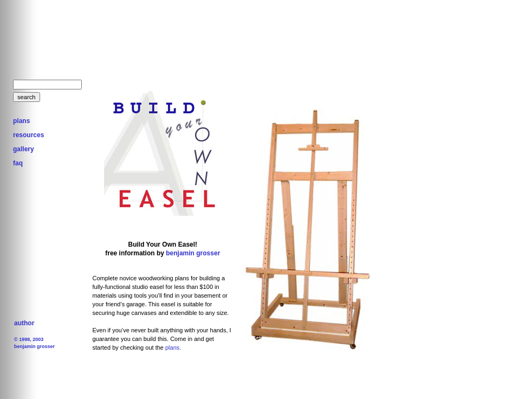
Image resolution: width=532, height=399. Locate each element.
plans (21, 121)
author (24, 323)
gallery (24, 149)
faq (18, 163)
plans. (173, 347)
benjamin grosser (192, 253)
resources (28, 135)
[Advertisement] (238, 41)
